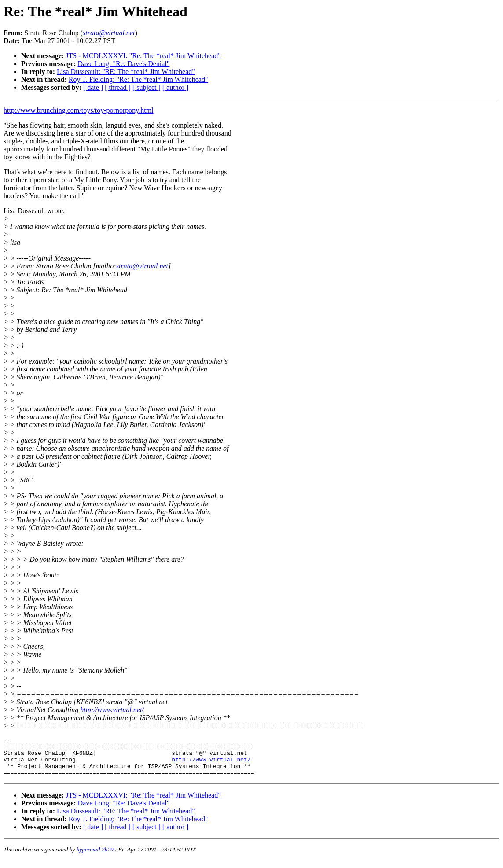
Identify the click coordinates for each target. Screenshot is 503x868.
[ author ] (176, 87)
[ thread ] (118, 87)
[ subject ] (147, 87)
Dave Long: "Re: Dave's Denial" (124, 64)
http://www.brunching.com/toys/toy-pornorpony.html (79, 110)
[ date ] (93, 87)
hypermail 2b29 (95, 857)
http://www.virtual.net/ (112, 710)
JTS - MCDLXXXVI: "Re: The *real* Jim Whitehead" (143, 56)
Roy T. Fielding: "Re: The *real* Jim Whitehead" (138, 79)
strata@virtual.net (142, 266)
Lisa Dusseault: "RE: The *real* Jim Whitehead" (126, 72)
